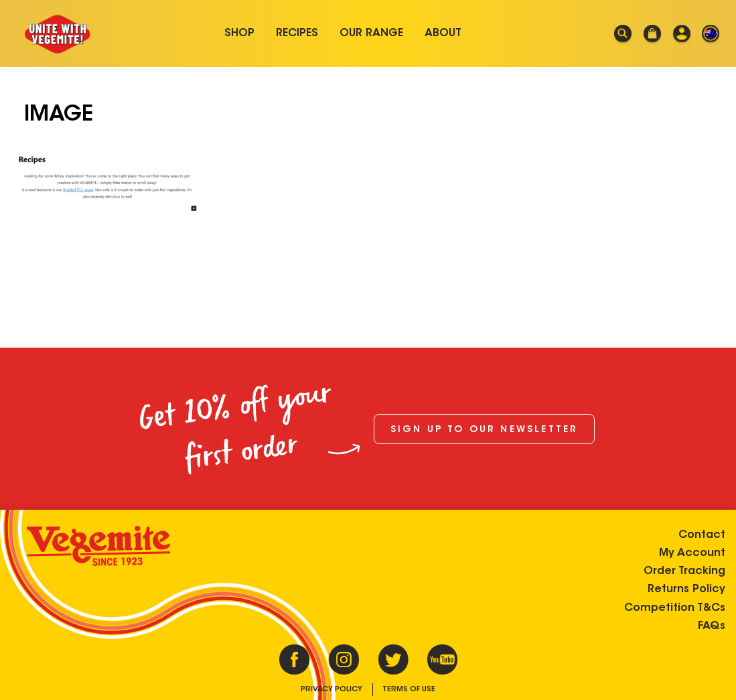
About (443, 33)
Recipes (297, 33)
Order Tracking (684, 571)
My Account (692, 553)
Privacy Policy (332, 690)
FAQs (712, 626)
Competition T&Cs (675, 608)
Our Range (371, 33)
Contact (702, 535)
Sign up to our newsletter (485, 430)
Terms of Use (409, 690)
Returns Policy (686, 589)
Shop (239, 33)
